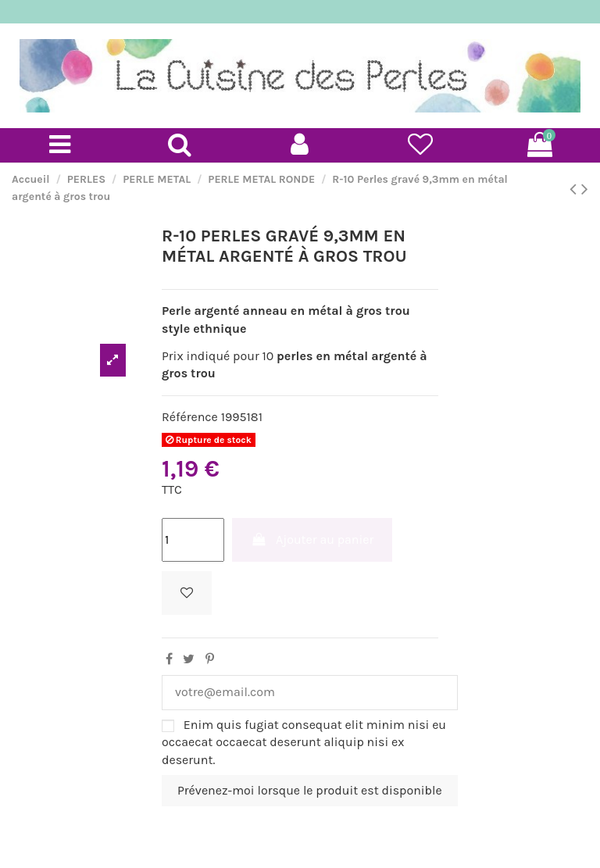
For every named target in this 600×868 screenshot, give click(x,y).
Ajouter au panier (312, 539)
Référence (190, 417)
